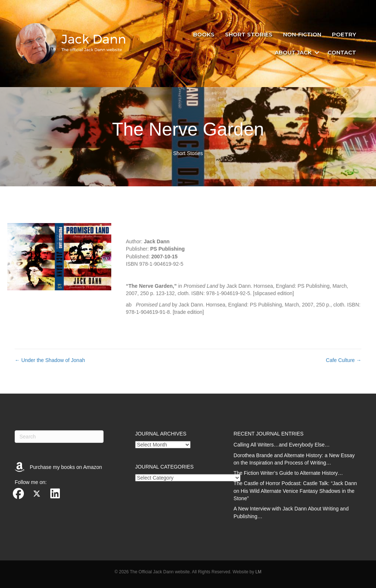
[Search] (59, 437)
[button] (317, 53)
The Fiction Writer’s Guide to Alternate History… (288, 473)
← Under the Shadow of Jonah (50, 360)
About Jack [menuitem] (293, 52)
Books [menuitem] (204, 34)
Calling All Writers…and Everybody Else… (282, 445)
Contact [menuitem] (342, 52)
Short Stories (188, 153)
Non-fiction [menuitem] (302, 34)
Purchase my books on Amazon (66, 467)
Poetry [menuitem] (344, 34)
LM (258, 572)
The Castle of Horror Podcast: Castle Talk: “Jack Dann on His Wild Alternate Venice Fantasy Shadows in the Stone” (295, 491)
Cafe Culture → (344, 360)
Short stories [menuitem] (249, 34)
